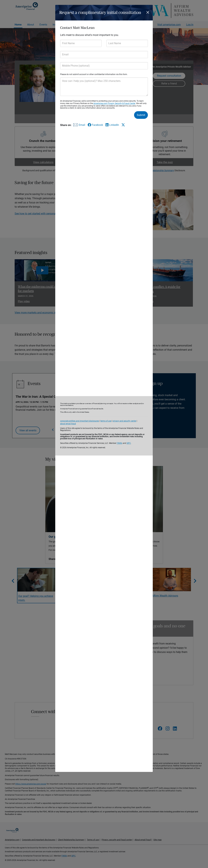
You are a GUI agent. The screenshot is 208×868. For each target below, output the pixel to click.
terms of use (106, 421)
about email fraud (68, 424)
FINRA (119, 443)
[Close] (148, 12)
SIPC (129, 443)
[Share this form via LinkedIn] (112, 125)
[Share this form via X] (123, 125)
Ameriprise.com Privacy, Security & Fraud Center (114, 103)
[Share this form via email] (79, 126)
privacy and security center (124, 421)
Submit (141, 115)
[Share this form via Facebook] (95, 125)
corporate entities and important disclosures (80, 421)
